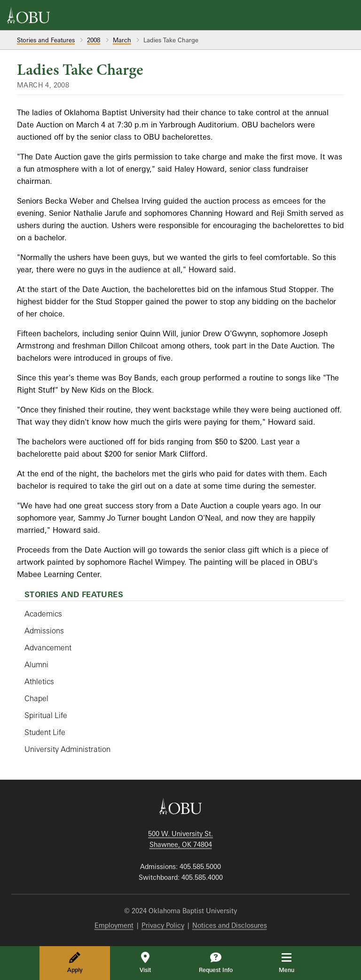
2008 (94, 40)
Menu (293, 963)
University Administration (67, 749)
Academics (43, 614)
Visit (145, 963)
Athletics (39, 681)
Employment (114, 925)
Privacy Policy (163, 925)
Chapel (36, 698)
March (122, 40)
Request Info (216, 963)
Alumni (36, 664)
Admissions (44, 631)
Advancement (48, 648)
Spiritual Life (46, 715)
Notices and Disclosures (230, 925)
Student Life (45, 732)
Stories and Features (46, 40)
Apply (75, 963)
